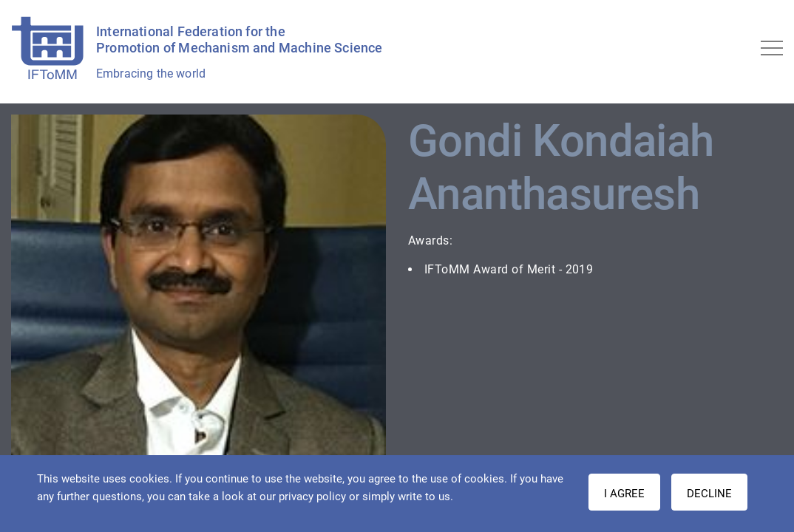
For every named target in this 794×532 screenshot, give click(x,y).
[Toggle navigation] (772, 48)
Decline (709, 494)
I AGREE (624, 494)
